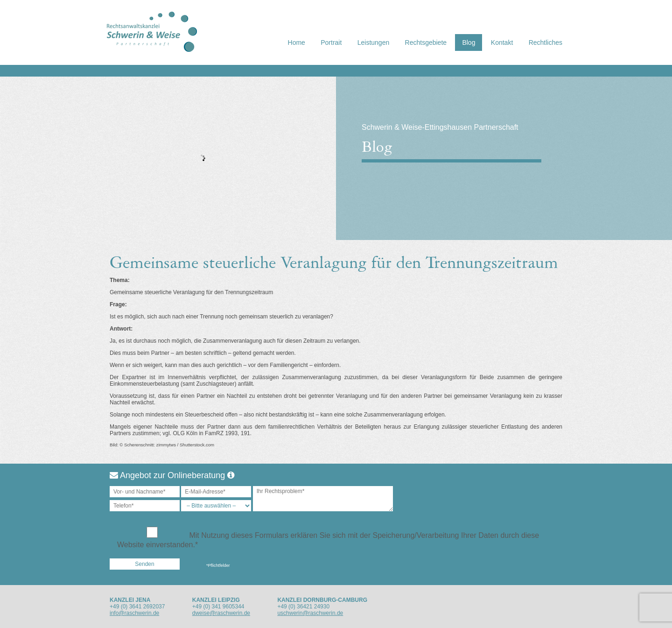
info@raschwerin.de (134, 613)
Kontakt (502, 42)
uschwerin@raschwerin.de (310, 613)
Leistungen (374, 42)
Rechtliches (546, 42)
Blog (469, 42)
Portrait (331, 42)
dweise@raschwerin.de (221, 613)
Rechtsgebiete (426, 42)
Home (297, 42)
